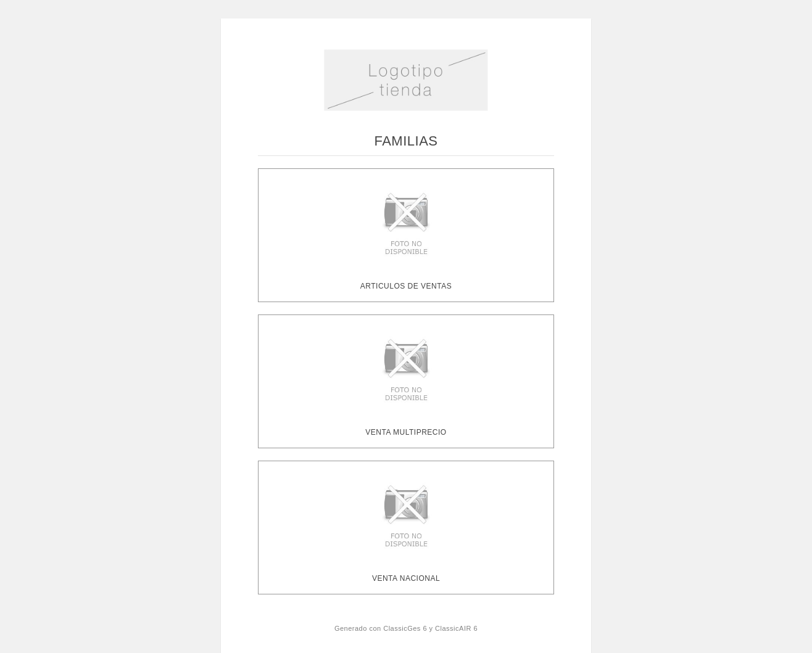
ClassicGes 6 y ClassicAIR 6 (430, 628)
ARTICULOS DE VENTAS (406, 286)
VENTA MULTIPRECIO (406, 432)
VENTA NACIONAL (406, 578)
